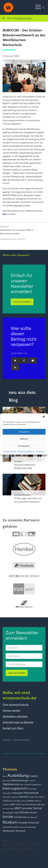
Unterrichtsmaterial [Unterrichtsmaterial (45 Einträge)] (10, 827)
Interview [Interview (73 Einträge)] (23, 797)
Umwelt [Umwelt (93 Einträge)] (23, 823)
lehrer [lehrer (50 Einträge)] (42, 797)
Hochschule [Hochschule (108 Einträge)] (31, 793)
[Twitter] (15, 361)
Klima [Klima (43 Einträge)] (37, 797)
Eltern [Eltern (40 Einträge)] (21, 785)
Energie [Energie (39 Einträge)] (27, 785)
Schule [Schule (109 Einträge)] (24, 812)
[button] (44, 417)
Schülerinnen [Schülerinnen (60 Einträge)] (20, 817)
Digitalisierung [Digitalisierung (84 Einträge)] (10, 784)
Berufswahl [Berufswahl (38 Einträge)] (7, 781)
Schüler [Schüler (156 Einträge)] (8, 817)
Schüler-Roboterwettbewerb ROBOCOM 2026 (25, 465)
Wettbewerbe (6, 230)
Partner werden (11, 710)
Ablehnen (24, 439)
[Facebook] (24, 361)
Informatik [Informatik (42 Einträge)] (7, 797)
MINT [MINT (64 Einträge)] (13, 804)
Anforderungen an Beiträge (18, 722)
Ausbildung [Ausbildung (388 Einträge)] (18, 775)
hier (4, 214)
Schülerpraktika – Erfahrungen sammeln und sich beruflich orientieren (28, 498)
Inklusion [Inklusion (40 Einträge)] (15, 797)
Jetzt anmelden (17, 673)
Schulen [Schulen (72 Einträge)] (33, 813)
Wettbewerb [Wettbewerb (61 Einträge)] (9, 831)
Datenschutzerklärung (26, 451)
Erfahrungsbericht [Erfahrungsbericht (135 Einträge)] (15, 788)
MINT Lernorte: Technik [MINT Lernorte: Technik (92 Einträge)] (28, 808)
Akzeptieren (24, 432)
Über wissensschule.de (15, 705)
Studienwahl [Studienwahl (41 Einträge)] (32, 817)
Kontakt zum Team (13, 728)
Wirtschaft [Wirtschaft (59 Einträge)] (20, 831)
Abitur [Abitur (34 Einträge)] (5, 776)
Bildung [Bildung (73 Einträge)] (15, 780)
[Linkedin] (15, 367)
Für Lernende (19, 230)
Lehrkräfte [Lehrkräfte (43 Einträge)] (16, 801)
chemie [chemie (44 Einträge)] (32, 781)
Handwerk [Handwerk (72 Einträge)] (18, 793)
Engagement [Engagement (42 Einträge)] (36, 785)
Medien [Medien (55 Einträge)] (31, 801)
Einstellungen (24, 446)
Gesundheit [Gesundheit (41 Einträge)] (7, 793)
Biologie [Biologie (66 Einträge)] (24, 780)
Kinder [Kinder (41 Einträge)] (31, 797)
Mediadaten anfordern (15, 716)
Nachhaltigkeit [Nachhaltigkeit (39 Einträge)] (8, 813)
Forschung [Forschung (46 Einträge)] (32, 789)
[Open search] (44, 7)
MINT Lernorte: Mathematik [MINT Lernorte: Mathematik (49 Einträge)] (28, 805)
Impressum (40, 451)
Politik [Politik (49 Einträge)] (17, 813)
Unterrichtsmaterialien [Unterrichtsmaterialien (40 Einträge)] (27, 827)
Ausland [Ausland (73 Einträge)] (33, 776)
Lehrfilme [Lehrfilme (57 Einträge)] (7, 801)
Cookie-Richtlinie (10, 451)
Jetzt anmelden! (22, 302)
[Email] (33, 361)
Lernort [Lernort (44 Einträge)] (24, 801)
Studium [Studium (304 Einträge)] (10, 822)
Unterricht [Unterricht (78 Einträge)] (34, 823)
